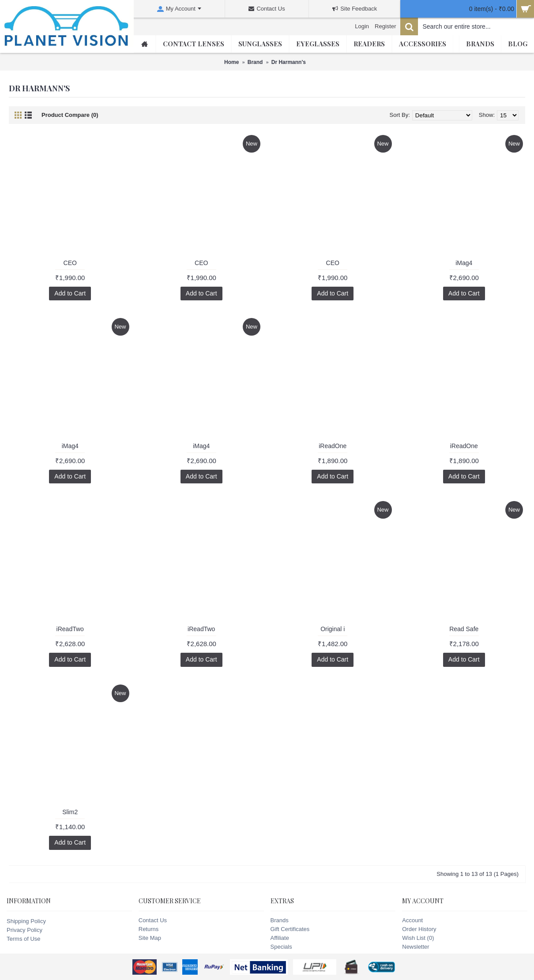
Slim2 (70, 812)
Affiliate (280, 938)
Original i (333, 629)
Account (412, 920)
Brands (280, 920)
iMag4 (464, 263)
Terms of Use (24, 939)
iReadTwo (70, 629)
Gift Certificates (290, 929)
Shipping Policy (26, 921)
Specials (281, 947)
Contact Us (153, 920)
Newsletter (416, 947)
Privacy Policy (24, 930)
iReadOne (333, 446)
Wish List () (418, 938)
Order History (419, 929)
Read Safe (464, 629)
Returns (149, 929)
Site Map (150, 938)
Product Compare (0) (70, 115)
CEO (70, 263)
